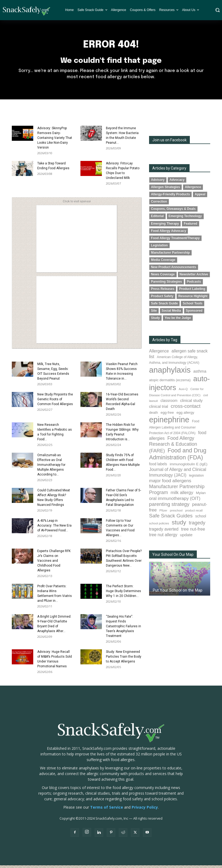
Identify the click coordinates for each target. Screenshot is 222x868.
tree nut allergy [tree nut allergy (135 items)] (163, 537)
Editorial (157, 219)
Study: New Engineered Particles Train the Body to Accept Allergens (124, 659)
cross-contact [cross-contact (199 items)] (186, 409)
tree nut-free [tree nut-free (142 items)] (193, 532)
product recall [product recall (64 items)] (194, 513)
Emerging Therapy (165, 226)
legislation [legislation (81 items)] (196, 478)
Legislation (159, 248)
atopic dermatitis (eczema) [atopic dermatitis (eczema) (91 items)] (170, 383)
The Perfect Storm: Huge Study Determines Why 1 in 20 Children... (123, 594)
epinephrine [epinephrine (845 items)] (169, 422)
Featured (190, 226)
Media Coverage (163, 262)
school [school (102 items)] (201, 519)
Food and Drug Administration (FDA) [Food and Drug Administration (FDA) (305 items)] (178, 457)
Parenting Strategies (167, 284)
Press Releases (163, 291)
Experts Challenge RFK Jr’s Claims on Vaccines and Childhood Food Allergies (54, 563)
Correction (159, 204)
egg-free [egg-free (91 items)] (167, 415)
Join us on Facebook (169, 143)
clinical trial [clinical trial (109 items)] (159, 409)
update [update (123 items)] (186, 537)
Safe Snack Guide (164, 306)
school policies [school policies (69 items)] (159, 526)
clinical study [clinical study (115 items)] (191, 403)
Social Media (171, 313)
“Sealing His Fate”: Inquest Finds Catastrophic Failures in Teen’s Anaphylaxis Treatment (123, 629)
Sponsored (194, 313)
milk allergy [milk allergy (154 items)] (182, 495)
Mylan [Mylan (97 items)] (201, 496)
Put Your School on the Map (178, 593)
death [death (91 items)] (153, 415)
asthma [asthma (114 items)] (200, 374)
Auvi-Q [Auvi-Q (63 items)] (183, 391)
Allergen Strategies (165, 190)
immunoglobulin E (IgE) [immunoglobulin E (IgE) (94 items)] (188, 467)
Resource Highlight (193, 299)
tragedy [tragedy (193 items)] (197, 525)
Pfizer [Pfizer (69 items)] (163, 513)
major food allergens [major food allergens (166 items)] (170, 483)
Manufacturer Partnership (170, 255)
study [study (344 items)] (179, 525)
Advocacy (177, 182)
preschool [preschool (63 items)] (176, 513)
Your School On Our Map (173, 557)
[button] (217, 10)
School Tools (193, 306)
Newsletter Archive (194, 277)
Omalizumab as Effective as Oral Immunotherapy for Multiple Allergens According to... (51, 467)
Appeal (200, 197)
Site (154, 313)
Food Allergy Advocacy (169, 233)
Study (155, 320)
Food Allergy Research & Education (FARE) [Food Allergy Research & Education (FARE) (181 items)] (173, 447)
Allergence (193, 190)
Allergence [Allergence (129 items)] (159, 354)
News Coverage (163, 277)
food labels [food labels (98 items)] (158, 467)
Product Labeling (192, 291)
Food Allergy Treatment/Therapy (175, 240)
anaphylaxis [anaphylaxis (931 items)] (170, 372)
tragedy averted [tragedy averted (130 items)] (164, 532)
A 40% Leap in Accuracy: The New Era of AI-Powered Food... (54, 528)
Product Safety (162, 299)
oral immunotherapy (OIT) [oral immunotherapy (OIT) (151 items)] (175, 501)
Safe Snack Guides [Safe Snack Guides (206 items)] (171, 518)
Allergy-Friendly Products (170, 197)
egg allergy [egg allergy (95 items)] (185, 415)
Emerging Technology (185, 219)
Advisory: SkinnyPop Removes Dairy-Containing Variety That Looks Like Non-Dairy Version (55, 141)
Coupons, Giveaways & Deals (173, 211)
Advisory (158, 182)
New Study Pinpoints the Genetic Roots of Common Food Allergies (55, 402)
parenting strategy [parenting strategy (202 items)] (169, 507)
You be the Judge (178, 320)
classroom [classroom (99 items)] (169, 403)
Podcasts (194, 284)
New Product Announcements (174, 269)
